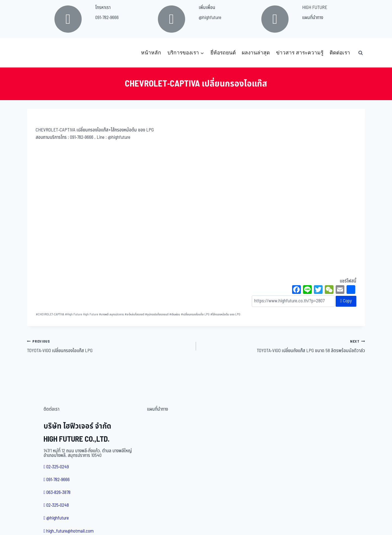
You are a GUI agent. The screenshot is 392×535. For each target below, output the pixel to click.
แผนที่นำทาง (313, 18)
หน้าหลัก (151, 53)
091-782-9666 (107, 18)
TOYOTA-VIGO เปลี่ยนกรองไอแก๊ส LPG (109, 346)
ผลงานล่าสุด (256, 53)
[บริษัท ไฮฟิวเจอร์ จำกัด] (39, 53)
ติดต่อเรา (340, 53)
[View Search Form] (360, 53)
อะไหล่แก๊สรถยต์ (134, 314)
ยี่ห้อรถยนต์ (223, 53)
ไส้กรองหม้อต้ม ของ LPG (225, 314)
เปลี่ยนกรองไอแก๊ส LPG (195, 314)
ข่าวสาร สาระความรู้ (300, 53)
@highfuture (210, 18)
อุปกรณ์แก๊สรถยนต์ (157, 314)
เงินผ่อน (175, 314)
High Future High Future (82, 314)
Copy (346, 301)
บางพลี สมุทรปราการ (111, 314)
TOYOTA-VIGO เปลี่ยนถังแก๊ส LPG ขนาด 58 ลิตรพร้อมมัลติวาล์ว (283, 346)
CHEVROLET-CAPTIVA (50, 314)
